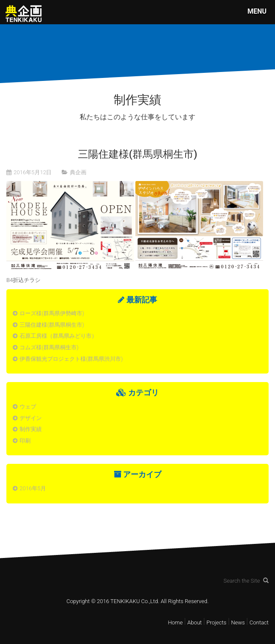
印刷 (25, 441)
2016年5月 (33, 488)
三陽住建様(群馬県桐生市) (52, 325)
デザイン (31, 418)
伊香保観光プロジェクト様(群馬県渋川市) (71, 359)
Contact (259, 622)
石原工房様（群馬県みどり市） (58, 336)
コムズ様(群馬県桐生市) (49, 347)
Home (175, 622)
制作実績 (31, 429)
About (195, 622)
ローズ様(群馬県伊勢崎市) (52, 313)
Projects (216, 622)
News (238, 622)
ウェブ (28, 407)
